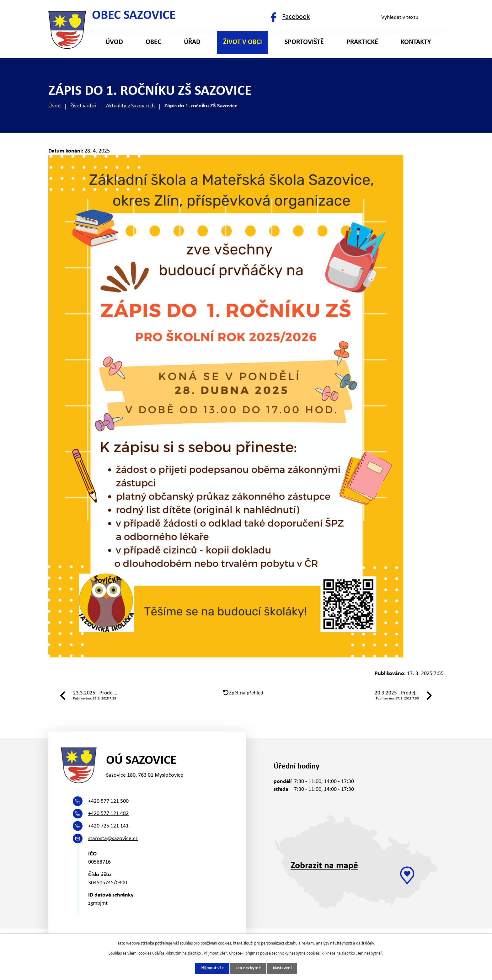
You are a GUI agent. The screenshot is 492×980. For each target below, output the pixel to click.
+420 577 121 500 (108, 801)
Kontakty (416, 42)
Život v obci (83, 106)
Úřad (192, 42)
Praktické (362, 42)
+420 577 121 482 (108, 814)
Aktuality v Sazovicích (130, 106)
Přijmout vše (212, 969)
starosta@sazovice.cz (113, 839)
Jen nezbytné (248, 969)
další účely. (366, 943)
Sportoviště (304, 42)
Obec (153, 42)
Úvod (54, 106)
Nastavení (282, 969)
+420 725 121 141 (108, 826)
